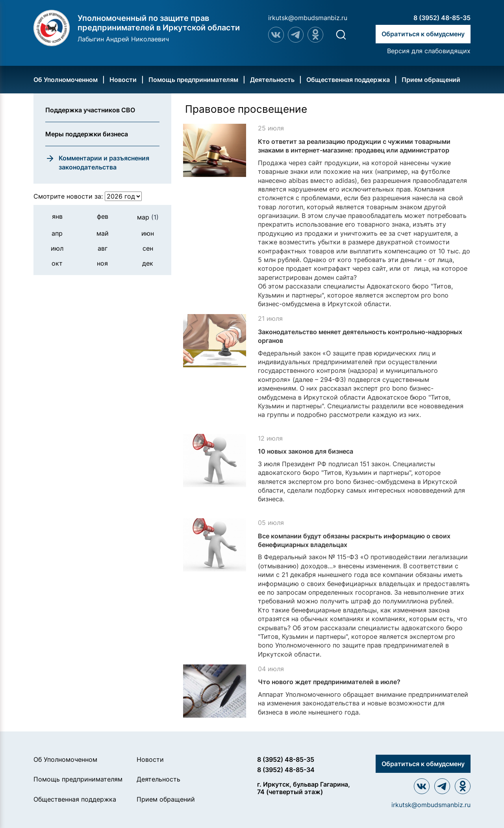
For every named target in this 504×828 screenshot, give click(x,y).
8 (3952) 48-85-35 (442, 18)
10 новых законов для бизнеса (306, 451)
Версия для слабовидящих (429, 51)
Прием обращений (431, 80)
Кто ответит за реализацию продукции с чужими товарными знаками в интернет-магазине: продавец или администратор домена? (354, 150)
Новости (123, 80)
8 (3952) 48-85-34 (286, 770)
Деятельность (272, 80)
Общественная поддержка (348, 80)
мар (148, 217)
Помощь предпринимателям (193, 80)
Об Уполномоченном (66, 80)
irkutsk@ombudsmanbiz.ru (308, 18)
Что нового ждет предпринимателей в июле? (329, 682)
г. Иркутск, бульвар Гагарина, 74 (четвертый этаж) (304, 788)
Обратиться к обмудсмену (423, 34)
